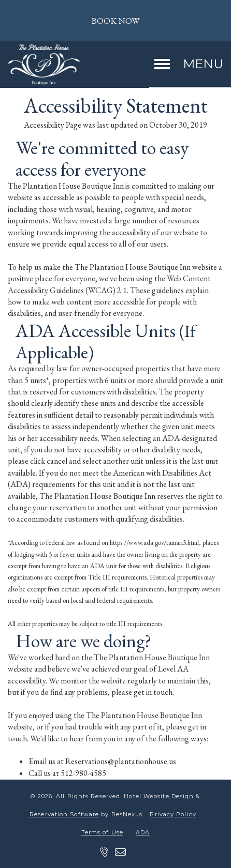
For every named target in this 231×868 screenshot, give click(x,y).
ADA (143, 832)
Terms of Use (102, 832)
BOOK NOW (116, 21)
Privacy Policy (173, 814)
